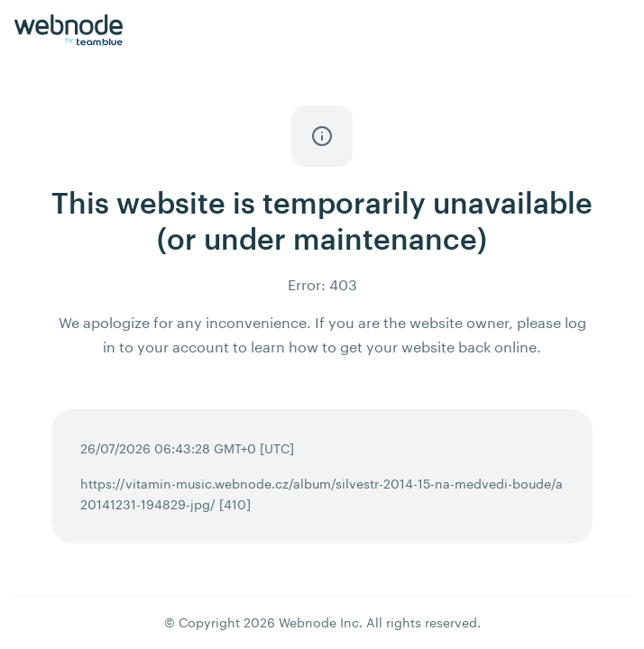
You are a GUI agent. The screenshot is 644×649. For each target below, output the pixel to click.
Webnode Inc (319, 622)
